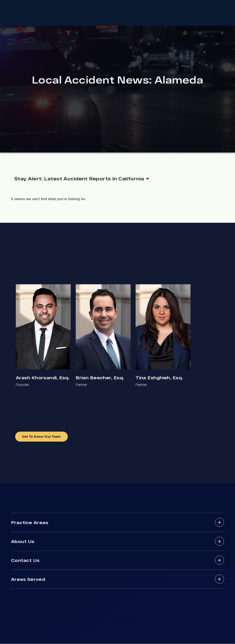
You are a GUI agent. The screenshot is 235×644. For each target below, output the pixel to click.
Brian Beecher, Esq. (100, 378)
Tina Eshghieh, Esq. (159, 378)
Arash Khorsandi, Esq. (43, 378)
